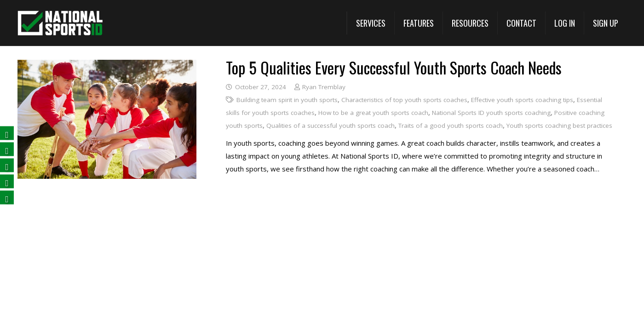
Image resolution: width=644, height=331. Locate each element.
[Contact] (521, 23)
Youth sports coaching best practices (559, 126)
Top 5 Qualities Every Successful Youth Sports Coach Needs (394, 67)
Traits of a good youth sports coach (451, 126)
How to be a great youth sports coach (373, 113)
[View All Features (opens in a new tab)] (418, 23)
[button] (371, 23)
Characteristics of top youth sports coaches (404, 100)
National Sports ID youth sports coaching (491, 113)
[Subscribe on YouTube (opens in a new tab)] (7, 182)
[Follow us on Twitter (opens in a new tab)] (7, 150)
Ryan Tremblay (324, 87)
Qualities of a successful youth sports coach (331, 126)
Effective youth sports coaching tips (522, 100)
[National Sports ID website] (60, 23)
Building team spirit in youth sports (287, 100)
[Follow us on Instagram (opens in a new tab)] (7, 198)
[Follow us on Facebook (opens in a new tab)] (7, 134)
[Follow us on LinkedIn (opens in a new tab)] (7, 166)
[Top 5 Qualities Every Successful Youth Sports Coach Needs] (107, 66)
